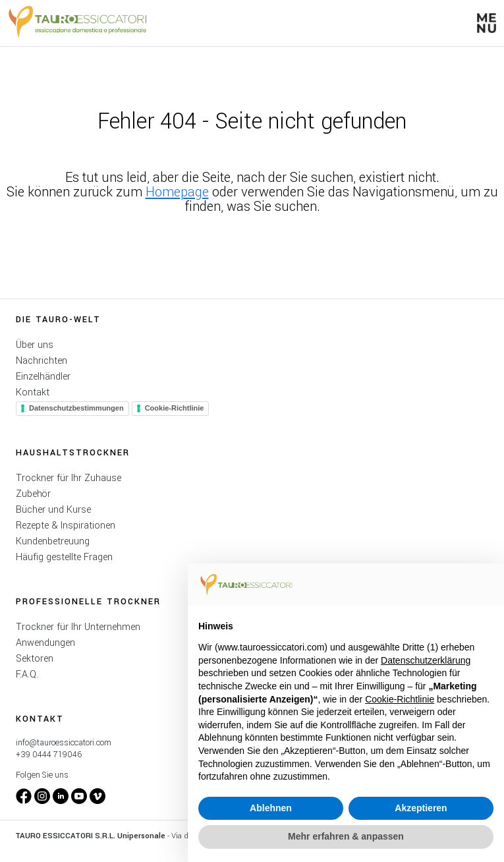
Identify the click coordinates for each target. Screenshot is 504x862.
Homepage (177, 192)
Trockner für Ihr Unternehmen (78, 627)
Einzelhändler (43, 377)
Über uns (35, 345)
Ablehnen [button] (271, 808)
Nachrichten (42, 361)
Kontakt (33, 392)
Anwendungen (45, 643)
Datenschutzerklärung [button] (426, 660)
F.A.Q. (27, 675)
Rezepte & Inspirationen (66, 526)
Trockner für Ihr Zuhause (69, 478)
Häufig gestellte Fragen (64, 557)
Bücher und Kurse (53, 510)
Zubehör (33, 494)
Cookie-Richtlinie (175, 408)
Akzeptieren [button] (421, 808)
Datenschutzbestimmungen (76, 408)
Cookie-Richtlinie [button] (400, 699)
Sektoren (35, 659)
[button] (487, 23)
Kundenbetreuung (53, 541)
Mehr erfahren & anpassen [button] (346, 836)
